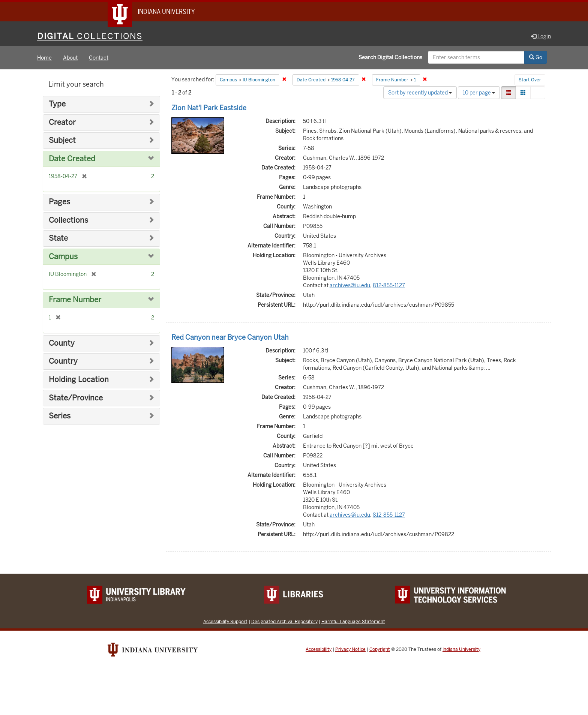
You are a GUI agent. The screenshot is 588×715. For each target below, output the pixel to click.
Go (536, 57)
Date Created (72, 159)
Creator (62, 122)
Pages (59, 202)
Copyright (380, 649)
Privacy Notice (350, 649)
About (70, 58)
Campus (63, 257)
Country (63, 361)
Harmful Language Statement (353, 621)
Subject (62, 140)
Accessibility (319, 649)
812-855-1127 (389, 285)
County (62, 343)
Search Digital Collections (390, 57)
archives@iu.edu (350, 285)
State (58, 238)
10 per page (479, 93)
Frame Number (75, 300)
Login (541, 36)
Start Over (530, 80)
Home (44, 58)
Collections (68, 220)
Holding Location (79, 380)
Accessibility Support (225, 621)
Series (60, 416)
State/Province (76, 398)
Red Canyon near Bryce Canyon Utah (230, 337)
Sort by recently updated (420, 93)
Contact (99, 58)
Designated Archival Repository (284, 621)
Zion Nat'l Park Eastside (209, 108)
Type (57, 104)
